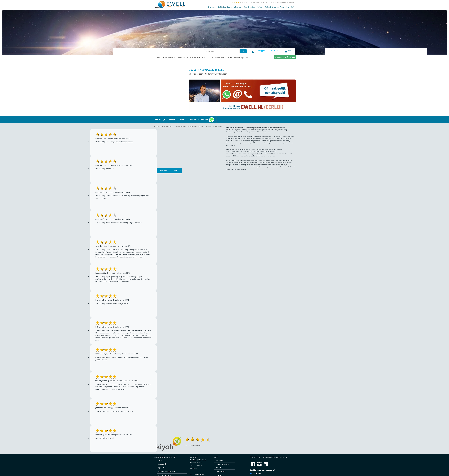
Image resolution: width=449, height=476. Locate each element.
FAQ (292, 7)
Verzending (285, 7)
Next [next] (176, 170)
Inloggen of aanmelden (268, 51)
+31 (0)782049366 (198, 474)
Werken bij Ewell (241, 58)
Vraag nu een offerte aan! (285, 57)
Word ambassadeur (223, 58)
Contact (260, 7)
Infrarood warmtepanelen (201, 58)
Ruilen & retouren (272, 7)
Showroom (212, 7)
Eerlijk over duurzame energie (230, 7)
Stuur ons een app (202, 120)
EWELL (158, 58)
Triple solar (183, 58)
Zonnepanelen (169, 58)
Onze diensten (249, 7)
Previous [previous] (164, 170)
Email (183, 120)
